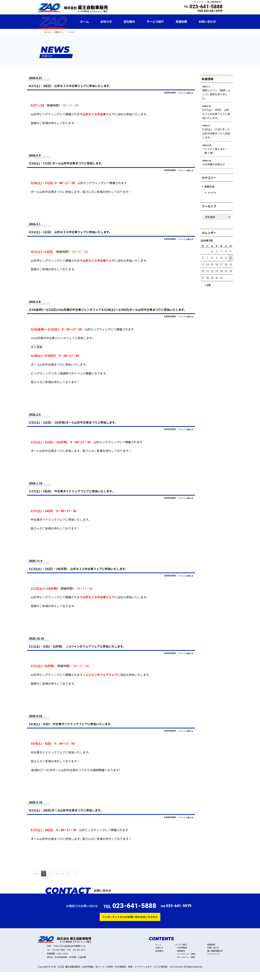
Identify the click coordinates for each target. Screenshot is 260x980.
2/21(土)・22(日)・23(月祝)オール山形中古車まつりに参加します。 (87, 427)
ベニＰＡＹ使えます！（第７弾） (215, 151)
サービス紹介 (181, 953)
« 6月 (208, 285)
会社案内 (159, 959)
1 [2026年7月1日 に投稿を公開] (212, 251)
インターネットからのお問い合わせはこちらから (130, 924)
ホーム (49, 32)
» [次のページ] (75, 880)
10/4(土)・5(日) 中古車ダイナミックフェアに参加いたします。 (84, 730)
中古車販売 (182, 956)
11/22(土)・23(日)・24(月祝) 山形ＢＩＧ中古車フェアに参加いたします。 (94, 574)
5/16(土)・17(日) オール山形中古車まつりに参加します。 (78, 163)
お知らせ (63, 32)
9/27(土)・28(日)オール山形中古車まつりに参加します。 (78, 816)
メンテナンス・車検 (186, 962)
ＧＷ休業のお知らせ (214, 164)
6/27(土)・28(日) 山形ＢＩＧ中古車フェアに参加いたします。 (84, 85)
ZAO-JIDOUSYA (177, 975)
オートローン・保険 (186, 965)
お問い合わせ (213, 956)
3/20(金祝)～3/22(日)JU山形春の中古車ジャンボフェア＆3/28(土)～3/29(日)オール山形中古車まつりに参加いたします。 (111, 312)
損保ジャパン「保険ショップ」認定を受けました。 (216, 94)
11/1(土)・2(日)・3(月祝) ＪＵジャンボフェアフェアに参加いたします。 (93, 652)
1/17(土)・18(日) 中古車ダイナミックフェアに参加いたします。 (85, 496)
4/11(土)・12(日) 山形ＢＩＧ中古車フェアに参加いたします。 (84, 232)
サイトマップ (198, 2)
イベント (177, 93)
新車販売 (181, 959)
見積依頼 (211, 953)
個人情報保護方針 (214, 2)
